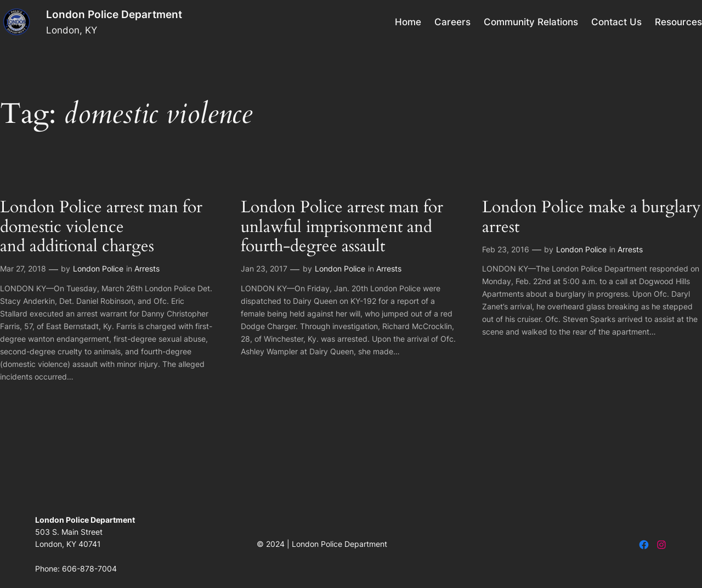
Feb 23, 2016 (506, 249)
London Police (98, 268)
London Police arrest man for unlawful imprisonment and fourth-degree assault (342, 227)
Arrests (147, 268)
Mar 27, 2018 (23, 268)
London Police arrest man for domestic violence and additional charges (101, 227)
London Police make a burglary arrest (591, 217)
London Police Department (114, 14)
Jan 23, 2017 (264, 268)
